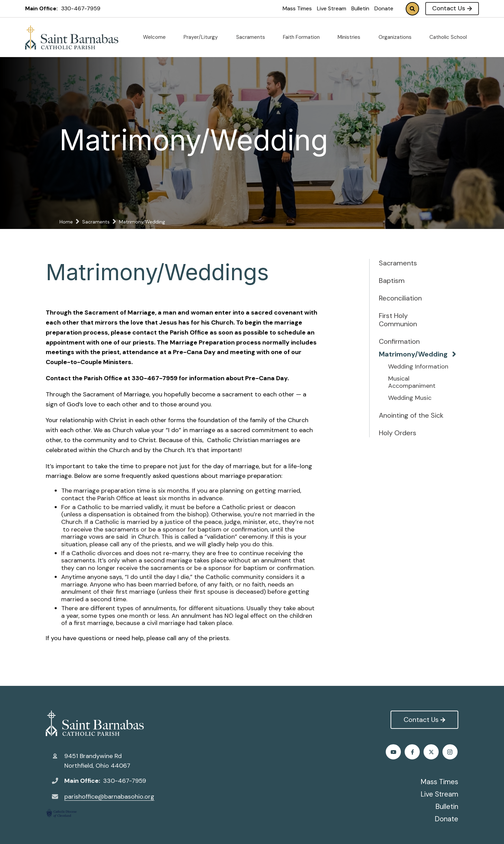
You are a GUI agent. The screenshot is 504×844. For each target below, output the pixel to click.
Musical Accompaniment (412, 382)
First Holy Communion (398, 320)
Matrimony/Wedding (412, 354)
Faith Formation (304, 37)
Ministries (352, 37)
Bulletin (360, 8)
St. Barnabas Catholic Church (95, 723)
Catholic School (451, 37)
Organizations (398, 37)
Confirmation (399, 341)
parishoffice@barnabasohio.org (109, 797)
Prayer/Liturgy (204, 37)
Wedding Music (410, 398)
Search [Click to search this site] (412, 9)
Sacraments (253, 37)
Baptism (392, 281)
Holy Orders (398, 433)
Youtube (451, 752)
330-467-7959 (81, 8)
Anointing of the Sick (411, 415)
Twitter (413, 752)
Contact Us (452, 8)
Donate (384, 8)
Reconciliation (400, 298)
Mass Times (297, 8)
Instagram (432, 752)
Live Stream (332, 8)
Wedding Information (418, 367)
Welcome (157, 37)
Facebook (394, 752)
